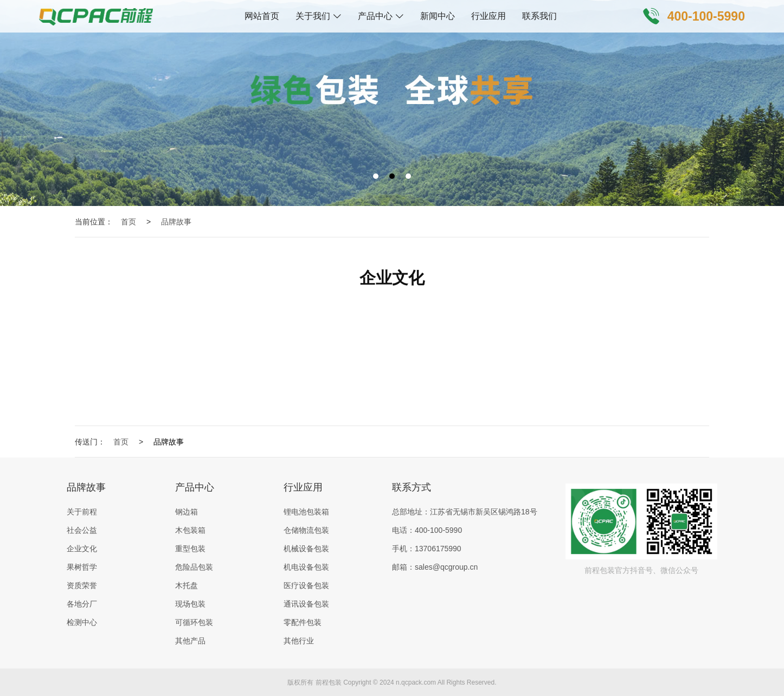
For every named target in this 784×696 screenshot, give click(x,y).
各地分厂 (82, 604)
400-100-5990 (706, 16)
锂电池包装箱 (306, 512)
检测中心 (82, 622)
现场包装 (190, 604)
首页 (128, 222)
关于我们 (313, 16)
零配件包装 (303, 622)
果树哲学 (82, 567)
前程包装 (329, 682)
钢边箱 (187, 512)
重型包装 (190, 549)
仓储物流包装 (306, 530)
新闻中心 (438, 16)
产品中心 (375, 16)
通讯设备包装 (306, 604)
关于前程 (82, 512)
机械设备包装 (306, 549)
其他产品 (190, 641)
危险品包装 (194, 567)
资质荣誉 (82, 585)
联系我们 (539, 16)
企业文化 (82, 549)
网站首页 (262, 16)
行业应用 (489, 16)
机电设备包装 (306, 567)
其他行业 (299, 641)
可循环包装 (194, 622)
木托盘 (187, 585)
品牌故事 (176, 222)
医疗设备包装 (306, 585)
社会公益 (82, 530)
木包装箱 (190, 530)
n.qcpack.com (416, 682)
